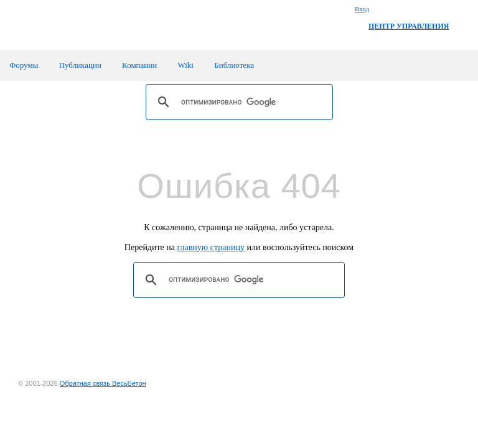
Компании (139, 65)
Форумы (24, 65)
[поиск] (237, 102)
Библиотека (234, 65)
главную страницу (211, 247)
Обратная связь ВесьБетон (103, 383)
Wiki (185, 65)
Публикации (80, 65)
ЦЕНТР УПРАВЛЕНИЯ (409, 26)
